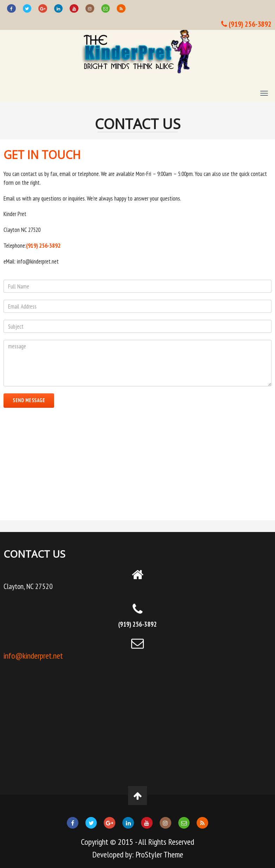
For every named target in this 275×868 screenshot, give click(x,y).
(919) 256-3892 (246, 24)
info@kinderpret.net (33, 656)
